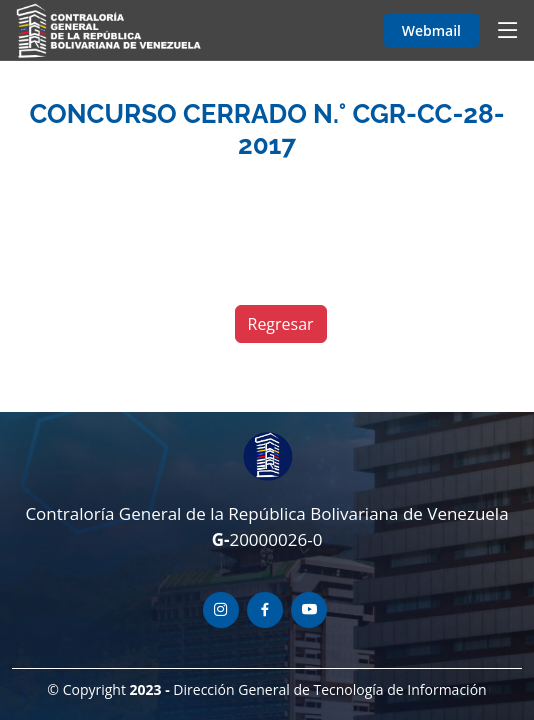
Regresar (281, 324)
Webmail (431, 30)
